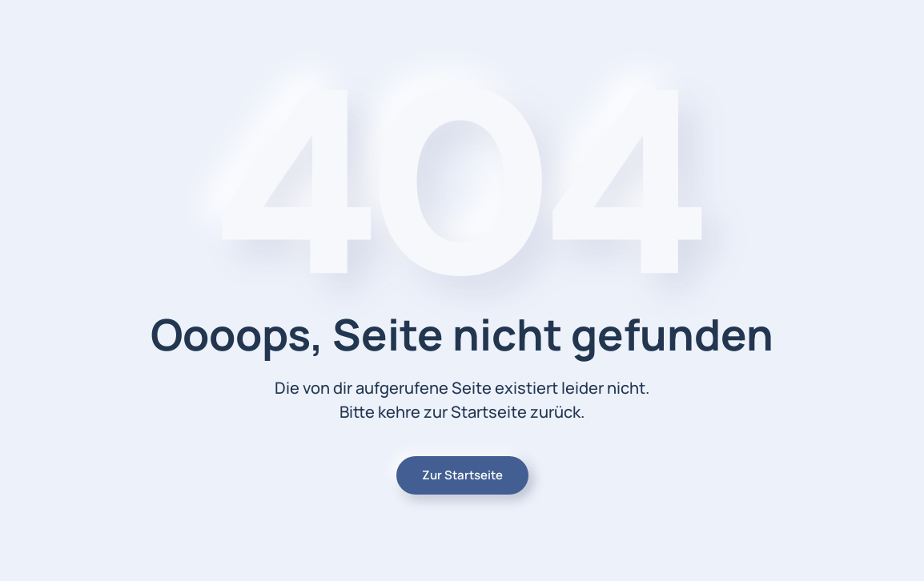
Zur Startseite (462, 475)
